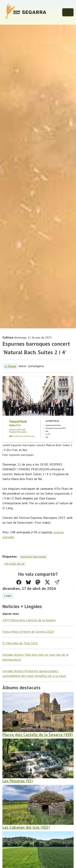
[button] (57, 582)
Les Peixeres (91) (18, 781)
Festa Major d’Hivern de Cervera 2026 (28, 632)
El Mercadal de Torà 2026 (20, 643)
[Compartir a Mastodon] (38, 582)
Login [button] (8, 596)
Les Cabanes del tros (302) (26, 827)
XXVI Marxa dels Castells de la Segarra (29, 620)
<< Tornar (10, 366)
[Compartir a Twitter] (47, 582)
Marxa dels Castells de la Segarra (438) (38, 735)
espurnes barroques (33, 556)
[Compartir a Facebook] (19, 582)
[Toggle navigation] (68, 12)
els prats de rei (14, 563)
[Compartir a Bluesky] (28, 582)
